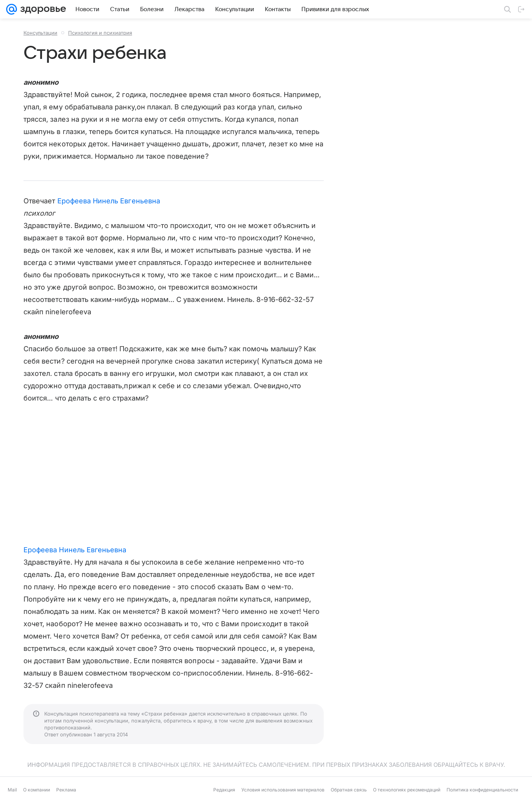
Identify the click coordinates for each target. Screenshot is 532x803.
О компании (37, 790)
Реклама (66, 790)
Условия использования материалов (283, 790)
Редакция (224, 790)
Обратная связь (349, 790)
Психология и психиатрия (100, 33)
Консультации (40, 33)
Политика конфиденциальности (482, 790)
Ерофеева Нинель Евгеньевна (109, 201)
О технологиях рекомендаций (407, 790)
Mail (12, 790)
